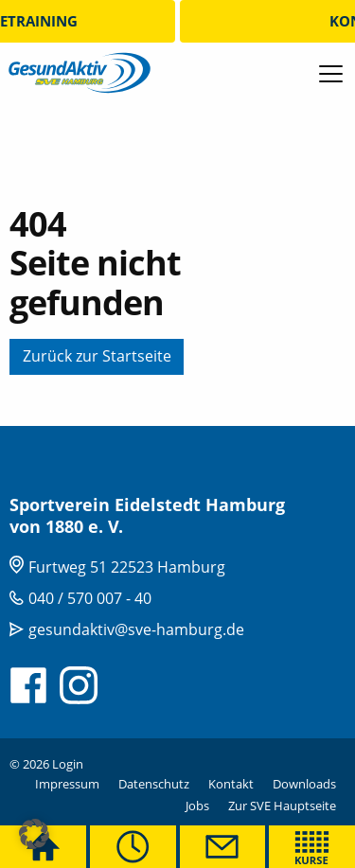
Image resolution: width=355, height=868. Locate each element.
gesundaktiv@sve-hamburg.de (136, 629)
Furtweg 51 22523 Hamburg (127, 567)
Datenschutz (154, 784)
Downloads (304, 784)
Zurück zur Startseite (97, 356)
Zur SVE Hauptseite (282, 806)
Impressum (67, 784)
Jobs (197, 806)
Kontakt (231, 784)
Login (68, 764)
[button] (34, 834)
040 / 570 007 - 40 (90, 598)
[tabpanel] (177, 213)
